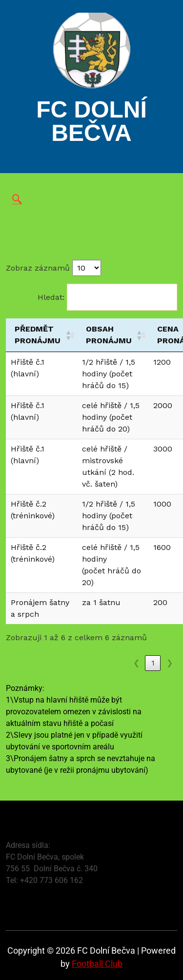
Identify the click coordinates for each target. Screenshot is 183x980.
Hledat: (51, 297)
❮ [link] (136, 663)
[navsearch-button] (17, 200)
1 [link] (153, 663)
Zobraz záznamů (38, 268)
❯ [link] (170, 663)
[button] (67, 335)
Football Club (97, 964)
